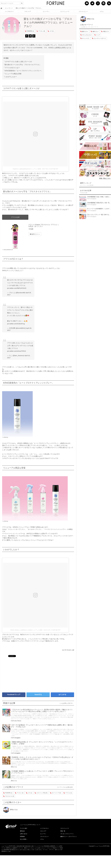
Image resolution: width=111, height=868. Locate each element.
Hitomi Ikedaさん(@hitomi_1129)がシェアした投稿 (26, 630)
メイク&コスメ (9, 11)
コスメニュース (65, 11)
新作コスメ (84, 32)
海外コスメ (95, 32)
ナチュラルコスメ (86, 35)
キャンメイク (85, 38)
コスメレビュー (83, 11)
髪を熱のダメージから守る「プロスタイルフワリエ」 (23, 65)
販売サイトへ (35, 234)
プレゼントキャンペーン (67, 834)
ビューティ (46, 11)
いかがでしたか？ (11, 77)
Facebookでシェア (14, 694)
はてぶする (62, 694)
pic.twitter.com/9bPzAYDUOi (17, 288)
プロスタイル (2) (9, 796)
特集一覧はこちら (105, 178)
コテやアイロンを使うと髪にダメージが (18, 62)
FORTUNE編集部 (16, 738)
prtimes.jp (6, 437)
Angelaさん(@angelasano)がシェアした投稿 (27, 169)
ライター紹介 (24, 828)
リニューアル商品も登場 (13, 74)
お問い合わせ (24, 834)
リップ (97, 35)
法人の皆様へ (24, 839)
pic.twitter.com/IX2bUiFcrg (16, 324)
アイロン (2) (41, 31)
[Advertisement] (31, 674)
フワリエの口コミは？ (12, 68)
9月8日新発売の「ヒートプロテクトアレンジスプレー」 (24, 71)
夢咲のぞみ (14, 767)
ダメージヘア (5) (55, 793)
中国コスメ (105, 32)
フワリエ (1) (68, 793)
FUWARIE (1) (29, 31)
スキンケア (28, 11)
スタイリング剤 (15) (41, 793)
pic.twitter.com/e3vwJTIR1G (17, 351)
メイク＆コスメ (44, 828)
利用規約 (22, 836)
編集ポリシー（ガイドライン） (69, 836)
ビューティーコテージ (99, 38)
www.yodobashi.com (8, 250)
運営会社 (22, 831)
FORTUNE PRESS (16, 721)
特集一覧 (63, 831)
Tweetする (38, 694)
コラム (102, 11)
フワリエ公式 (15, 217)
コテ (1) (51, 31)
